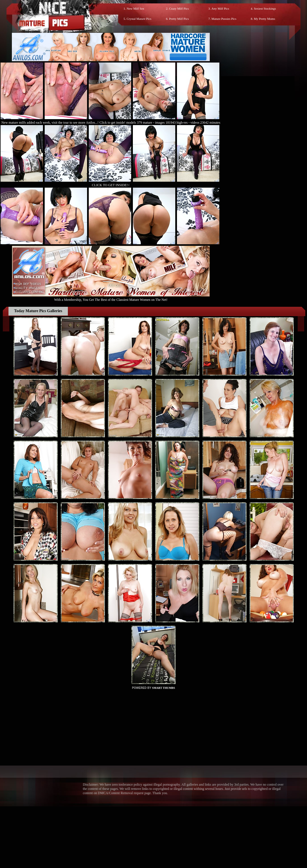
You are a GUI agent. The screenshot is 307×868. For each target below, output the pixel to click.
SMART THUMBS (164, 688)
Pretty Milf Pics (179, 19)
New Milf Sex (135, 8)
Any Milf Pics (220, 8)
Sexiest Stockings (265, 8)
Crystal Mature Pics (139, 19)
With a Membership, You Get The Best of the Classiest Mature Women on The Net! (111, 298)
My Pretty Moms (264, 19)
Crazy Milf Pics (179, 8)
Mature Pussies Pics (224, 19)
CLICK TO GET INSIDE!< (111, 185)
